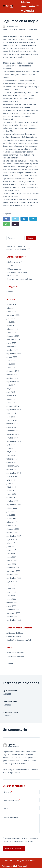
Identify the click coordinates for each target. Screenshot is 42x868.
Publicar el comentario (14, 848)
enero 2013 (11, 462)
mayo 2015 (11, 389)
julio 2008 (11, 511)
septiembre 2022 (14, 354)
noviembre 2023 (13, 340)
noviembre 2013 (13, 434)
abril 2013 (11, 455)
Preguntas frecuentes (26, 860)
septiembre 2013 (14, 441)
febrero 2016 (12, 375)
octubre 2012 (12, 469)
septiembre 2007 (14, 536)
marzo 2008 (11, 518)
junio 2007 (11, 547)
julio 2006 (11, 585)
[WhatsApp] (6, 224)
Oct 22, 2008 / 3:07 (14, 747)
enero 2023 (11, 343)
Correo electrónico (12, 800)
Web (6, 808)
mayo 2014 (11, 413)
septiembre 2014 (14, 410)
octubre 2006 (12, 575)
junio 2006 (11, 589)
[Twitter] (15, 219)
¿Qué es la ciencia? (14, 262)
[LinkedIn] (24, 219)
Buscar (31, 238)
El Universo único (14, 269)
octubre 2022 (12, 350)
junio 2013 (11, 448)
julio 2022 (11, 361)
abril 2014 (11, 417)
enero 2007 (11, 564)
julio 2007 (11, 543)
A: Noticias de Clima (15, 633)
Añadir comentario (11, 817)
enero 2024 (11, 333)
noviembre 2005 (13, 613)
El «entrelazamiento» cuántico (19, 279)
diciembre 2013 (13, 431)
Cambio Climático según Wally (19, 640)
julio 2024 (11, 318)
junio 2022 (11, 364)
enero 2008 (11, 525)
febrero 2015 (12, 399)
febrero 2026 (12, 308)
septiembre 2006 (14, 578)
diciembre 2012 (13, 466)
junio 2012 (11, 483)
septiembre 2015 (14, 382)
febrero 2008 (12, 522)
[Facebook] (6, 219)
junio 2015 (11, 385)
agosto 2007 (12, 539)
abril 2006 (11, 596)
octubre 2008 (12, 501)
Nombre (8, 792)
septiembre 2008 (14, 504)
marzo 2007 (11, 557)
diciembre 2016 (13, 371)
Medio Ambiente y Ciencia (28, 6)
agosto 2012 (12, 476)
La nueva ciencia (13, 266)
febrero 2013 (12, 459)
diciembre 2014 (13, 406)
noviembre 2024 (13, 315)
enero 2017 (11, 368)
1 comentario (32, 29)
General (22, 29)
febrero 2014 (12, 424)
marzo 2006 (11, 599)
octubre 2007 (12, 533)
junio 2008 (11, 515)
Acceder (10, 664)
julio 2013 (11, 445)
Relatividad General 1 (15, 653)
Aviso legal (22, 866)
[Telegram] (33, 219)
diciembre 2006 (13, 568)
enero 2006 (11, 606)
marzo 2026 (11, 305)
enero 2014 (11, 427)
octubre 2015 (12, 378)
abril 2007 (11, 554)
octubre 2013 (12, 438)
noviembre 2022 (13, 347)
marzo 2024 (11, 326)
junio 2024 (11, 322)
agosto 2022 (12, 357)
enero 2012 (11, 494)
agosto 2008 (12, 508)
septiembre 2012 (14, 473)
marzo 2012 (11, 490)
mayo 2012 (11, 487)
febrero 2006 (12, 603)
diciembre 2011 (13, 497)
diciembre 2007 (13, 529)
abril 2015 (11, 392)
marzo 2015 (11, 396)
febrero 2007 (12, 561)
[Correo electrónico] (15, 224)
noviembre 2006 (13, 571)
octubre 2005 (12, 617)
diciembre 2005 (13, 610)
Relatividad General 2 (15, 656)
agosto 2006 (12, 582)
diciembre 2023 (13, 336)
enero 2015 (11, 403)
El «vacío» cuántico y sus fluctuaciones (17, 274)
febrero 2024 (12, 329)
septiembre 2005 (14, 620)
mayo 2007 (11, 550)
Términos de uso (9, 860)
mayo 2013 (11, 452)
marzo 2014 (11, 420)
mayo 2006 (11, 592)
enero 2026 (11, 312)
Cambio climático (14, 636)
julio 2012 (11, 480)
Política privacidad (9, 866)
